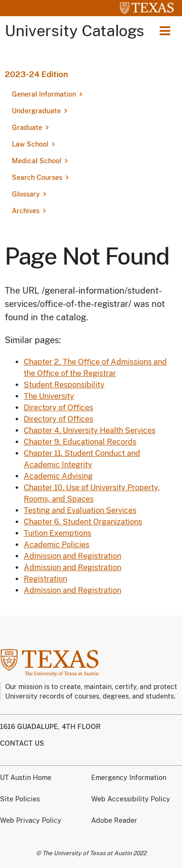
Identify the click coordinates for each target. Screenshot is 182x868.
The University (49, 396)
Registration (45, 579)
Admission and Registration (72, 556)
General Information (44, 94)
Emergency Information (129, 778)
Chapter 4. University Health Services (90, 430)
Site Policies (20, 799)
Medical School (37, 161)
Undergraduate (36, 111)
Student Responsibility (64, 385)
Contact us (22, 743)
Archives (26, 211)
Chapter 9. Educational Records (80, 442)
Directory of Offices (58, 408)
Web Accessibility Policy (131, 799)
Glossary (26, 194)
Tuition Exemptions (57, 533)
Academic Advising (58, 476)
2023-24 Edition (36, 74)
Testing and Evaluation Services (80, 510)
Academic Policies (57, 545)
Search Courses (37, 178)
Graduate (27, 128)
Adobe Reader (114, 820)
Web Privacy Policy (31, 820)
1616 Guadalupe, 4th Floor (50, 727)
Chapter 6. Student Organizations (83, 522)
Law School (30, 144)
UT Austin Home (26, 778)
